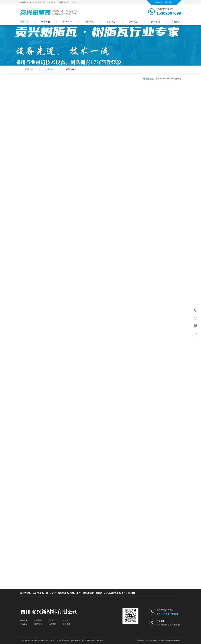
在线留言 (159, 2)
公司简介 (67, 22)
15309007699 (196, 311)
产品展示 (112, 22)
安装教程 (156, 22)
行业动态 (50, 71)
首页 (158, 79)
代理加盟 (45, 22)
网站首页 (24, 22)
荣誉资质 (176, 22)
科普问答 (70, 69)
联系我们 (169, 2)
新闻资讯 (89, 22)
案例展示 (134, 22)
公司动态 (29, 69)
